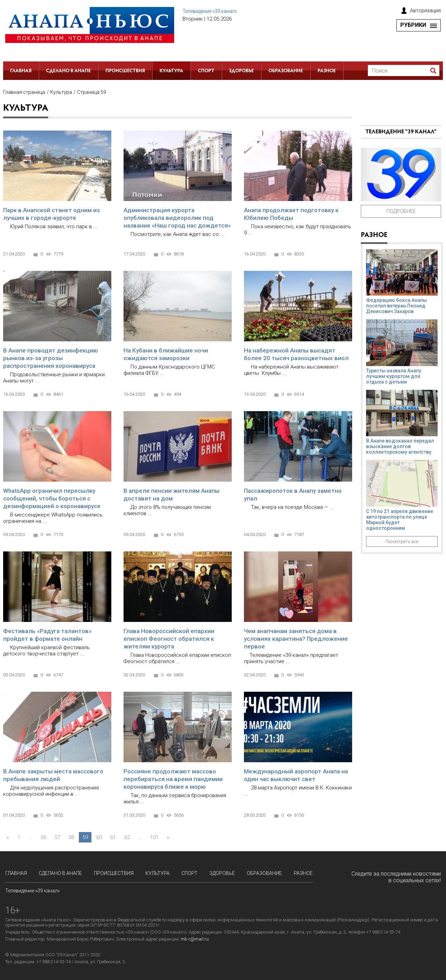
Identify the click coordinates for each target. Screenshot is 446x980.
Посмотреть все (402, 541)
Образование (286, 71)
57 (57, 837)
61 (113, 837)
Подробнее (401, 211)
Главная (21, 71)
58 (71, 837)
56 (43, 837)
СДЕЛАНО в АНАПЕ (68, 71)
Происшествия (125, 71)
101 (154, 837)
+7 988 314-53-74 (53, 962)
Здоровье (241, 71)
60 (99, 837)
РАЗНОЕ (327, 71)
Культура (171, 71)
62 (127, 837)
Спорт (206, 71)
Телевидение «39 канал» (210, 11)
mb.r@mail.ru (195, 939)
